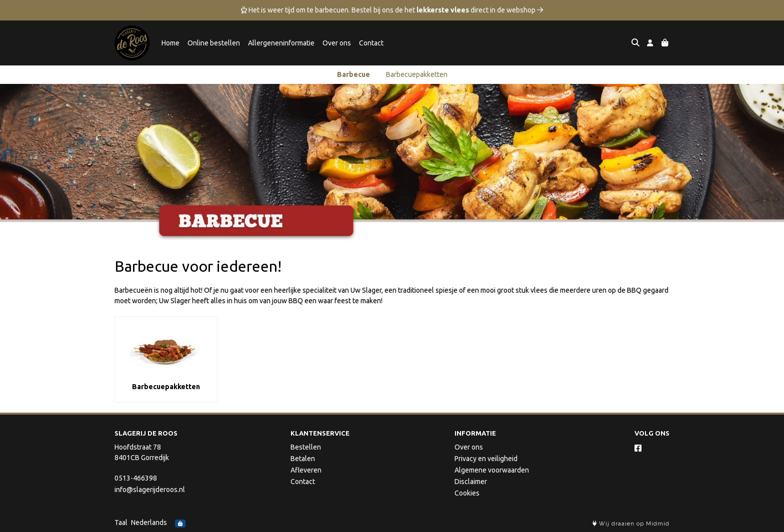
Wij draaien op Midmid (631, 524)
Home (170, 43)
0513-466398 (136, 478)
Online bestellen (214, 43)
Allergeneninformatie (281, 43)
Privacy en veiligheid (486, 459)
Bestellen (306, 447)
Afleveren (306, 470)
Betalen (303, 459)
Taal (121, 523)
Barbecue (353, 74)
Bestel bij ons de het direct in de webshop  (447, 10)
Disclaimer (471, 482)
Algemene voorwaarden (492, 470)
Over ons (337, 43)
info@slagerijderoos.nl (150, 490)
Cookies (467, 493)
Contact (371, 43)
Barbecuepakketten (417, 74)
